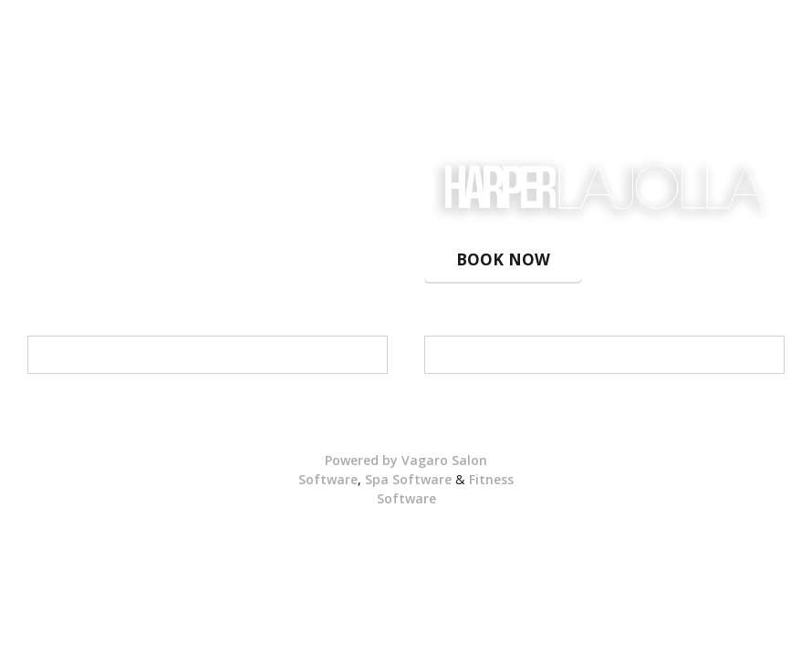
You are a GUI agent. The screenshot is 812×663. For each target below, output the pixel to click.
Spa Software (408, 479)
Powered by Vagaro (386, 460)
